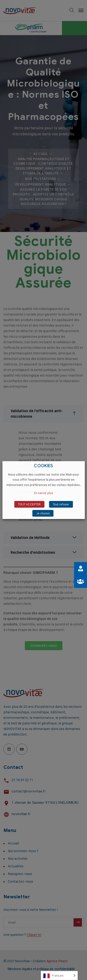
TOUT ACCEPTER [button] (29, 504)
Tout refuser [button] (61, 504)
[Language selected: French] (59, 975)
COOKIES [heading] (43, 466)
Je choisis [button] (43, 513)
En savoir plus (44, 493)
